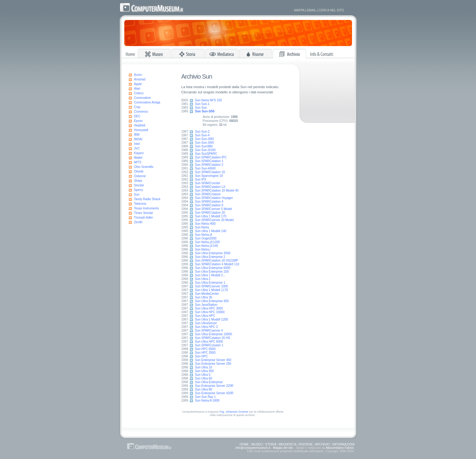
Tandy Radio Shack (147, 199)
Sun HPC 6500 (205, 349)
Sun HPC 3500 (205, 353)
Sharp (138, 181)
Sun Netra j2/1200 (208, 242)
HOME (244, 444)
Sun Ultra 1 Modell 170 (211, 216)
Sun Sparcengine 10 (209, 176)
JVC (137, 148)
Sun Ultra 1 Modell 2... (210, 275)
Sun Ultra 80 (204, 389)
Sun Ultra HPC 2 (207, 327)
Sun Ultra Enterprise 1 (210, 283)
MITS (138, 162)
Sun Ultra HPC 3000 (209, 308)
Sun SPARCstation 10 (210, 172)
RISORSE (306, 444)
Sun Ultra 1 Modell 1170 (212, 290)
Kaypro (139, 153)
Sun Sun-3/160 (205, 150)
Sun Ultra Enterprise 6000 (213, 268)
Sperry (139, 190)
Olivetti (139, 171)
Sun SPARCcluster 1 (209, 345)
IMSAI (138, 139)
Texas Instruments (147, 208)
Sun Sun (201, 108)
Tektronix (140, 204)
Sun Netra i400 (205, 224)
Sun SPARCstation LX (210, 187)
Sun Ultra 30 (204, 297)
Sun (137, 194)
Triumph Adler (144, 218)
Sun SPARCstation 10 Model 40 (217, 191)
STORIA (271, 444)
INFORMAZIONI (344, 444)
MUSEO (257, 444)
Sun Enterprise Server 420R (214, 393)
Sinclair (139, 185)
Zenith (138, 222)
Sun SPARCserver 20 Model (215, 220)
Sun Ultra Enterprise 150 (212, 272)
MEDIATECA (287, 444)
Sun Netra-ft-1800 (207, 401)
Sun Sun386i (204, 146)
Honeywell (141, 130)
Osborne (140, 176)
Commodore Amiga (147, 102)
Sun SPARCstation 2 (209, 165)
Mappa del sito (283, 448)
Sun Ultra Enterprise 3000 (213, 253)
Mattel (138, 158)
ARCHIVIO (322, 444)
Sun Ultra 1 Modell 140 (211, 231)
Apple (138, 84)
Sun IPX (201, 179)
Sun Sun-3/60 (205, 143)
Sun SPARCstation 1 (209, 161)
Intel (137, 144)
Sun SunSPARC (206, 154)
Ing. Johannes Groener (234, 412)
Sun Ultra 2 (203, 279)
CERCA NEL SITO (331, 10)
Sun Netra (202, 227)
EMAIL (312, 10)
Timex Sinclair (144, 213)
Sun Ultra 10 (204, 367)
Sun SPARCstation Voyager (214, 198)
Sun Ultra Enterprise (209, 382)
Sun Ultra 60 (204, 378)
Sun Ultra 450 (205, 371)
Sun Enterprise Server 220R (214, 386)
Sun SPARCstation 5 (209, 205)
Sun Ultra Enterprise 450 (212, 301)
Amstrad (140, 79)
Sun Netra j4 (204, 235)
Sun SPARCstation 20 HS (213, 338)
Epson (138, 121)
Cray (137, 107)
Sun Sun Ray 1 (205, 397)
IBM (137, 135)
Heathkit (140, 125)
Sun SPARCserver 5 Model (214, 209)
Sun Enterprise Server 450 (213, 360)
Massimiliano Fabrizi (340, 448)
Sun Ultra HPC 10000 (210, 312)
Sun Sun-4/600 (205, 168)
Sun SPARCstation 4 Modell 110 (217, 264)
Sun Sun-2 (202, 132)
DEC (137, 116)
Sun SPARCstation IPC (211, 157)
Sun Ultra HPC (205, 316)
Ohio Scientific (144, 167)
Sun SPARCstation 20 (210, 213)
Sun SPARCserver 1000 (212, 286)
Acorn (138, 75)
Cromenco (141, 112)
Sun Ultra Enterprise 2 (210, 257)
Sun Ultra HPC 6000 (209, 342)
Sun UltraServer (206, 323)
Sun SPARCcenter (208, 183)
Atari (137, 89)
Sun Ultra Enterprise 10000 (214, 334)
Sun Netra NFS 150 (209, 100)
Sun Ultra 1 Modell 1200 (212, 319)
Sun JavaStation (206, 305)
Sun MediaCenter (207, 294)
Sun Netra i (203, 249)
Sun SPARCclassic (208, 194)
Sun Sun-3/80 (205, 139)
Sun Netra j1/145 (207, 246)
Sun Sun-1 (202, 104)
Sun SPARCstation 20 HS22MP (217, 261)
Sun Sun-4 (202, 135)
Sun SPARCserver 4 (209, 331)
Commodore (143, 98)
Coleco (139, 93)
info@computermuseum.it (253, 448)
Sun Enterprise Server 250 (213, 364)
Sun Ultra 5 (203, 375)
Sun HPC (202, 356)
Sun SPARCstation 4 (209, 202)
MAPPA (300, 10)
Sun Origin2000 (206, 238)
